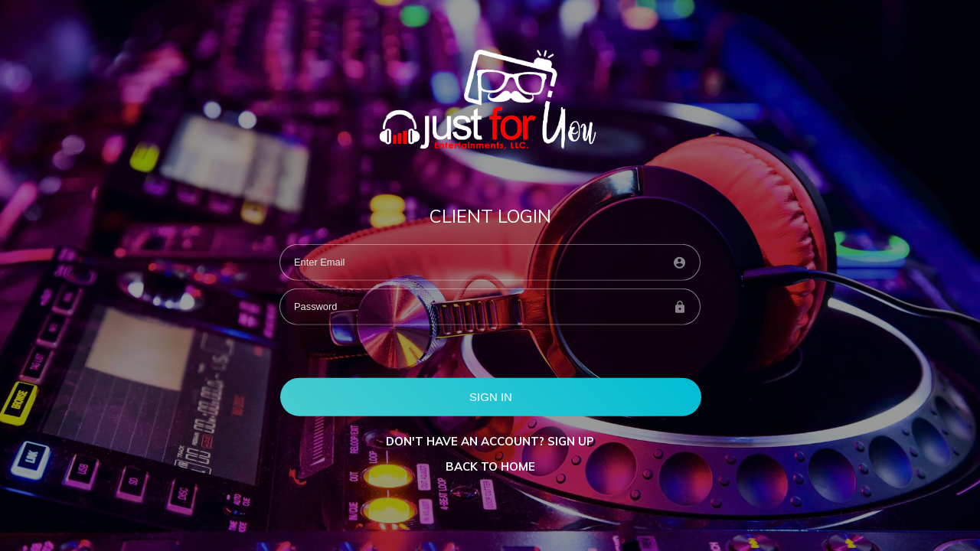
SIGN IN (491, 396)
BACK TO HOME (490, 466)
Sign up (571, 441)
